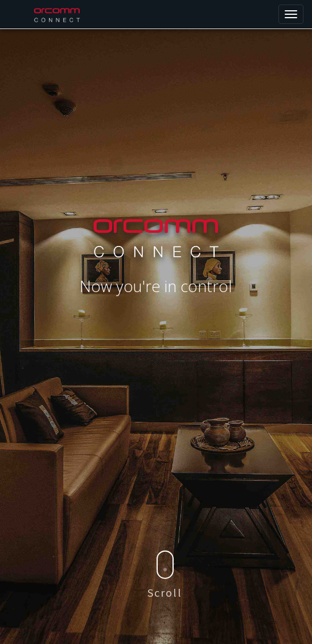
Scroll (165, 575)
